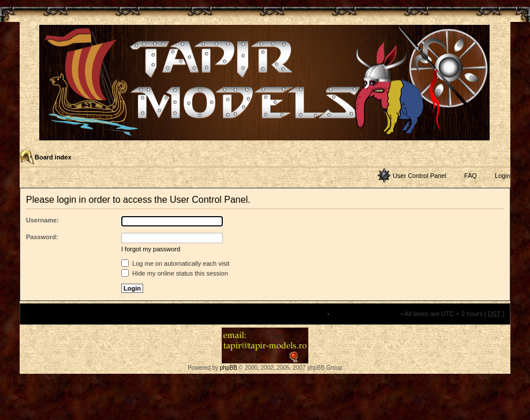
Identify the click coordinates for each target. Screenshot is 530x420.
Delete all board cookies (365, 314)
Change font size (501, 158)
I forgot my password (151, 249)
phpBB (229, 368)
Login (503, 176)
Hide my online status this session (175, 273)
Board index (53, 157)
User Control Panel (419, 176)
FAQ (471, 176)
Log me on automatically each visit (175, 263)
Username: (42, 220)
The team (312, 314)
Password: (42, 237)
